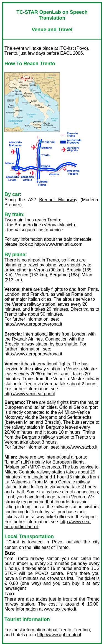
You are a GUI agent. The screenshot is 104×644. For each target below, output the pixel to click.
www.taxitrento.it (60, 609)
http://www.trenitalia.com (58, 244)
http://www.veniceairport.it (30, 394)
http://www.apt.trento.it (59, 635)
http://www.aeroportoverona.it (33, 324)
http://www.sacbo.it (79, 447)
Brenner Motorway (58, 200)
